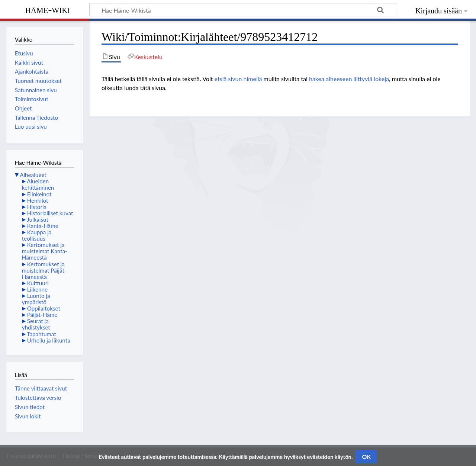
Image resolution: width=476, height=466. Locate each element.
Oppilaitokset (44, 308)
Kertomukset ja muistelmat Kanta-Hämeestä (45, 251)
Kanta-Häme (43, 226)
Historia (37, 207)
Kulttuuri (38, 283)
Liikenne (37, 289)
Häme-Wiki (48, 9)
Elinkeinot (39, 194)
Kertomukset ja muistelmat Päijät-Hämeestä (44, 270)
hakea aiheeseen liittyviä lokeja (349, 79)
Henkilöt (38, 200)
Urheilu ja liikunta (49, 340)
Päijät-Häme (42, 315)
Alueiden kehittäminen (38, 184)
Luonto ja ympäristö (36, 299)
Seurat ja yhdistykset (36, 324)
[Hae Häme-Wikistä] (243, 10)
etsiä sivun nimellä (238, 79)
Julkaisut (38, 219)
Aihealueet (33, 175)
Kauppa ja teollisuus (37, 235)
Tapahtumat (41, 334)
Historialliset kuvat (50, 213)
